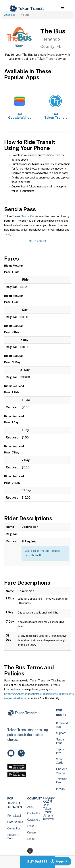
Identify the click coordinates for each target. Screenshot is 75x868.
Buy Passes (38, 862)
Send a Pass (29, 216)
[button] (62, 8)
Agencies (10, 15)
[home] (26, 8)
